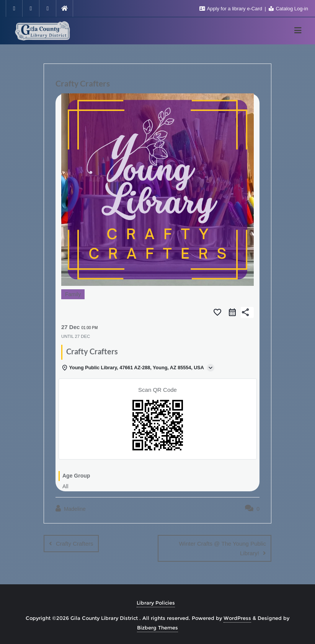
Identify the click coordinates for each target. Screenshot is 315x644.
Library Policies (156, 602)
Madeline (71, 509)
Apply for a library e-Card (232, 9)
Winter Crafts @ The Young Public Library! (222, 548)
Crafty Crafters (75, 544)
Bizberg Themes (157, 628)
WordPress (237, 618)
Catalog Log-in (288, 9)
